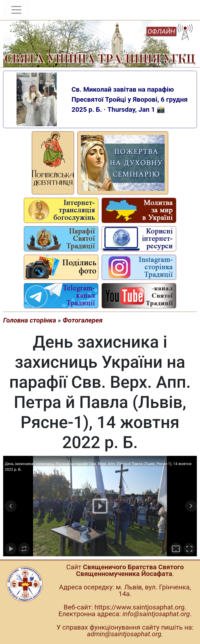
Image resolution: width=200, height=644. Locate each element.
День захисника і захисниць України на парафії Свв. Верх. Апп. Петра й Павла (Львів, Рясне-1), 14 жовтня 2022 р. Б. (98, 467)
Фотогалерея (83, 320)
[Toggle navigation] (16, 10)
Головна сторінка (30, 320)
